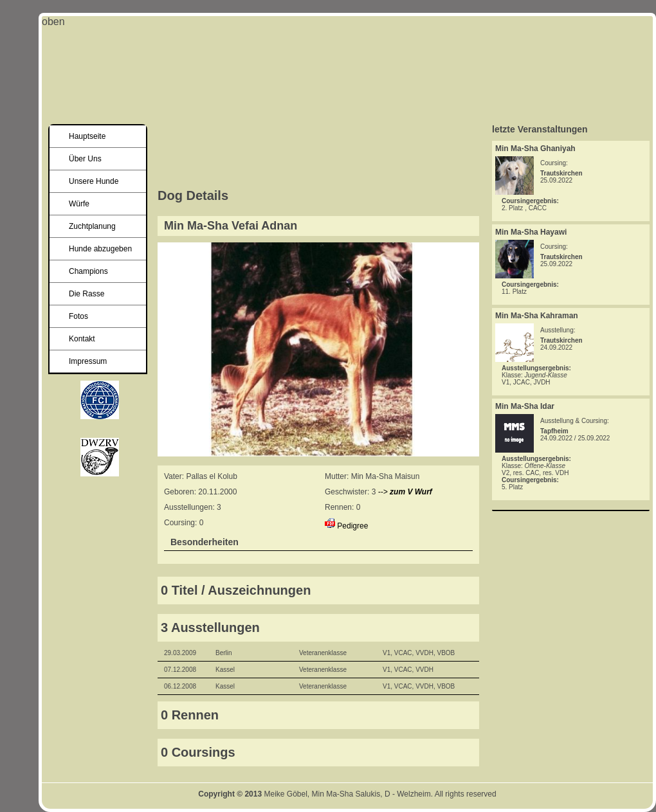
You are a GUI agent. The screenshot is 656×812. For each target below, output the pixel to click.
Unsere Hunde (94, 181)
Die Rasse (87, 294)
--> (405, 492)
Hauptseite (87, 136)
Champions (88, 271)
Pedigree (352, 526)
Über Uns (85, 159)
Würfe (79, 204)
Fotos (78, 316)
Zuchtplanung (92, 226)
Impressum (88, 361)
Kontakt (82, 339)
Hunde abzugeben (100, 249)
